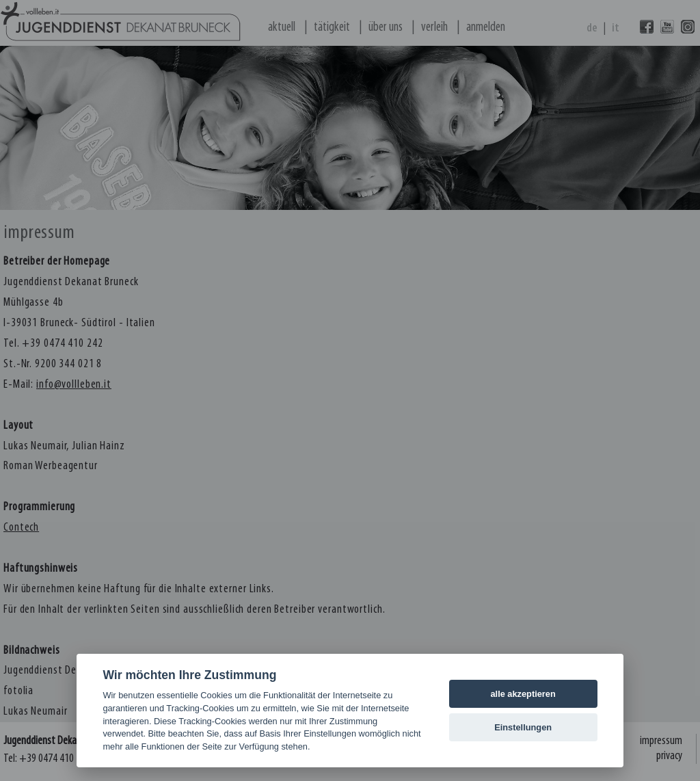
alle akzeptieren (523, 694)
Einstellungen (523, 727)
